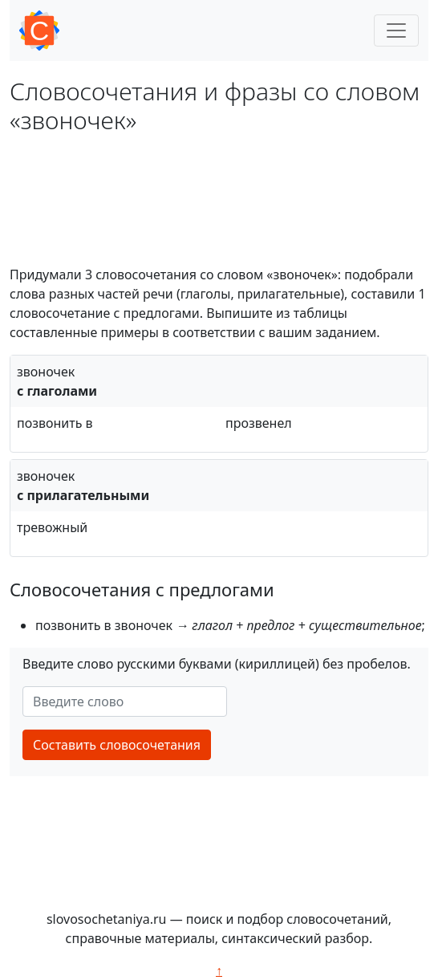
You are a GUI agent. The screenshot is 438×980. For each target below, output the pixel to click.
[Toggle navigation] (396, 30)
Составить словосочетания (117, 745)
